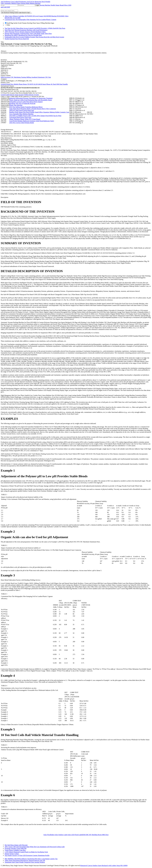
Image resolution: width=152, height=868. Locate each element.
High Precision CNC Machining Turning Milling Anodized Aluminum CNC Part (26, 77)
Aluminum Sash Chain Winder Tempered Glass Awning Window (25, 862)
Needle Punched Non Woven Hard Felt (17, 39)
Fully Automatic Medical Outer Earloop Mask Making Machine (21, 3)
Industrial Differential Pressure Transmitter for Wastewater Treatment (31, 98)
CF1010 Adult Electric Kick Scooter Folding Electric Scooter (20, 95)
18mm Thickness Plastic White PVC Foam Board (25, 119)
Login (37, 5)
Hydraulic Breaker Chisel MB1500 (16, 848)
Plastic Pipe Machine (16, 105)
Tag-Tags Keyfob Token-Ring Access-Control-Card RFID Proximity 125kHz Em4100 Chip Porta (35, 28)
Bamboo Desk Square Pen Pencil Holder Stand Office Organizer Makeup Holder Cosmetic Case (39, 112)
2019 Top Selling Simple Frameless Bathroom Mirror (26, 107)
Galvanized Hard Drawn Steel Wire (20, 117)
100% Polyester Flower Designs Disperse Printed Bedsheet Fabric (25, 32)
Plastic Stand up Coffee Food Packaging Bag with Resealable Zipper (31, 100)
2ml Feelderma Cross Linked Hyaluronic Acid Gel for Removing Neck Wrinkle (25, 2)
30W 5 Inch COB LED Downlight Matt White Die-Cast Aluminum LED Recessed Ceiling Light (35, 847)
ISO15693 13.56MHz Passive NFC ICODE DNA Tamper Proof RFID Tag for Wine (35, 116)
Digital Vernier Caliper (12, 854)
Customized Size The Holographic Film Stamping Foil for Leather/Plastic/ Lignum (30, 20)
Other (8, 25)
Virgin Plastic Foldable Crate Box (15, 850)
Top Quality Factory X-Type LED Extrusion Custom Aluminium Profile (27, 855)
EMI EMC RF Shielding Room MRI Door (95, 835)
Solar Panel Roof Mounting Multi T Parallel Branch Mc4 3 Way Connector (33, 109)
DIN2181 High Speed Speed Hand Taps (22, 110)
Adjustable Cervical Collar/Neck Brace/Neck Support (26, 102)
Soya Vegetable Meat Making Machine (21, 114)
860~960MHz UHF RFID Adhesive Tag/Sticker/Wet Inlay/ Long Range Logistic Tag (31, 859)
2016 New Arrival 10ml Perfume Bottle (22, 123)
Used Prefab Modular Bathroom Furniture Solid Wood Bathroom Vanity (32, 121)
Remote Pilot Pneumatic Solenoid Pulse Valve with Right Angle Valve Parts (28, 34)
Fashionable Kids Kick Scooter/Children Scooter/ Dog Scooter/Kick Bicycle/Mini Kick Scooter (34, 37)
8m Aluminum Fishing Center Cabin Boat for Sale (16, 13)
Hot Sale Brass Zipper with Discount (16, 845)
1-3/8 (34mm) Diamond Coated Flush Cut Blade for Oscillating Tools (26, 852)
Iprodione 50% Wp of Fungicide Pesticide (22, 103)
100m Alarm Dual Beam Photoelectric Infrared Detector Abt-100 (25, 860)
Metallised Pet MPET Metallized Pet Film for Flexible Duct (23, 35)
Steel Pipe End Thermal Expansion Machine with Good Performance (26, 30)
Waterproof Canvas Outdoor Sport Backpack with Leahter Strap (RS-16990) (104, 866)
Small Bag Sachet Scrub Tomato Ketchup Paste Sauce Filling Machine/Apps (30, 23)
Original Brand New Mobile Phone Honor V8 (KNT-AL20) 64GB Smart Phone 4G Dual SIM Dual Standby (34, 84)
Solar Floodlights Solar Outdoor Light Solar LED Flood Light (63, 835)
